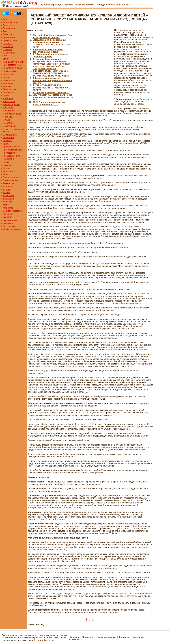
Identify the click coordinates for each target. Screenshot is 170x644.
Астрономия (9, 28)
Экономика (8, 223)
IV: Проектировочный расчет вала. (51, 93)
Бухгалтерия (9, 37)
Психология (9, 159)
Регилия (7, 165)
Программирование (12, 150)
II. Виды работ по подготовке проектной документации (48, 51)
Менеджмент (9, 111)
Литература (8, 92)
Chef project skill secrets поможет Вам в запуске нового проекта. (52, 36)
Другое (6, 59)
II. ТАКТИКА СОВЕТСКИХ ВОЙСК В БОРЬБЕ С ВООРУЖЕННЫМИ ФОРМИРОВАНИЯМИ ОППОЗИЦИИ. (51, 73)
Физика (6, 193)
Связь (6, 168)
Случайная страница (50, 5)
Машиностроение (11, 105)
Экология (7, 217)
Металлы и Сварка (12, 114)
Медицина (8, 108)
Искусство (8, 74)
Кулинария (8, 83)
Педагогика (8, 138)
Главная (74, 637)
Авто (5, 19)
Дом (5, 56)
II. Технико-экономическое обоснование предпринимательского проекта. (52, 81)
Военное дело (10, 40)
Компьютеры (9, 80)
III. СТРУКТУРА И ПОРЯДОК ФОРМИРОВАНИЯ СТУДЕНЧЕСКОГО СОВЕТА (51, 88)
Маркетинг (8, 98)
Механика (8, 117)
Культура (7, 86)
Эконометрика (10, 220)
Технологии (8, 183)
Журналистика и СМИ (14, 62)
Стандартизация (11, 177)
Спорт (6, 174)
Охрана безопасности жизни (13, 130)
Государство (9, 53)
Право (6, 144)
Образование (9, 126)
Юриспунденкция (11, 229)
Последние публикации (108, 5)
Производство (10, 153)
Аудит (6, 31)
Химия (6, 205)
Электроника (9, 226)
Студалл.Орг (41, 640)
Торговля (7, 186)
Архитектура (9, 25)
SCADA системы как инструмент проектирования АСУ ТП (50, 103)
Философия (9, 199)
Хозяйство (8, 208)
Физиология (9, 196)
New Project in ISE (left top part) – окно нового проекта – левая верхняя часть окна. (53, 97)
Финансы (7, 202)
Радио (6, 162)
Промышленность (12, 156)
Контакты (127, 5)
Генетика (7, 44)
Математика (9, 102)
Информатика (10, 71)
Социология (9, 171)
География (8, 47)
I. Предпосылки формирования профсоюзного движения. (49, 41)
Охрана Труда (10, 134)
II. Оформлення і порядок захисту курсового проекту (50, 55)
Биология (7, 34)
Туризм (6, 189)
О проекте (68, 5)
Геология (7, 50)
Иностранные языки (13, 68)
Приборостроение (12, 147)
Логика (6, 95)
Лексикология (9, 89)
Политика (7, 141)
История (7, 77)
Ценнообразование (12, 211)
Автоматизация (10, 22)
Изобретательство (12, 65)
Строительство (10, 180)
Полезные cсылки (84, 5)
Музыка (7, 120)
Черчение (8, 214)
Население (8, 123)
